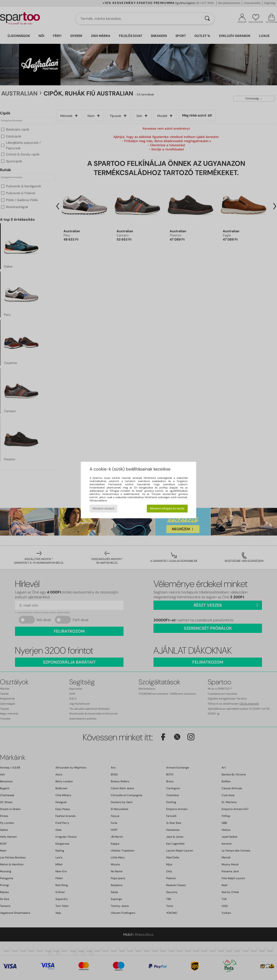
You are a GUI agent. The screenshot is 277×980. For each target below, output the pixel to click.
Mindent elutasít (103, 508)
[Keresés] (207, 19)
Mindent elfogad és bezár (167, 508)
